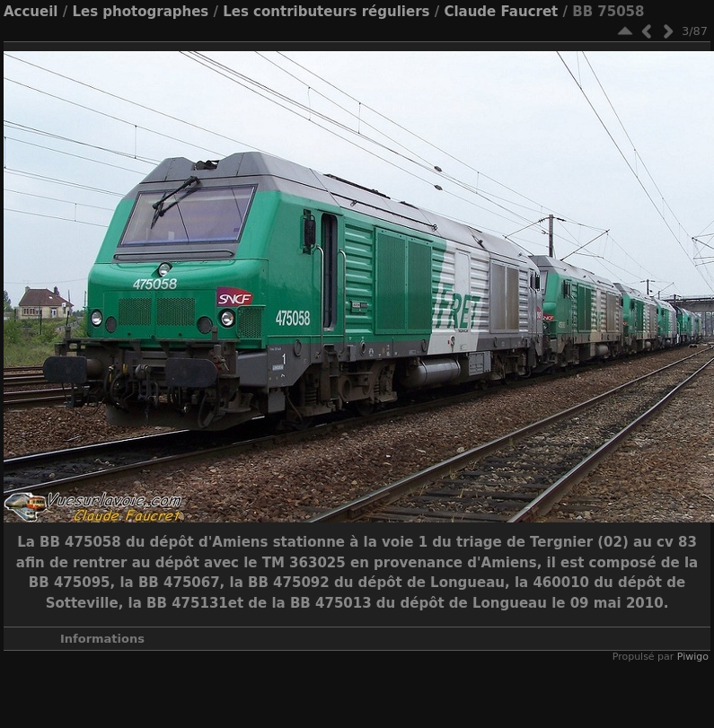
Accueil (31, 12)
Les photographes (140, 12)
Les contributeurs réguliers (326, 12)
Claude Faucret (501, 12)
